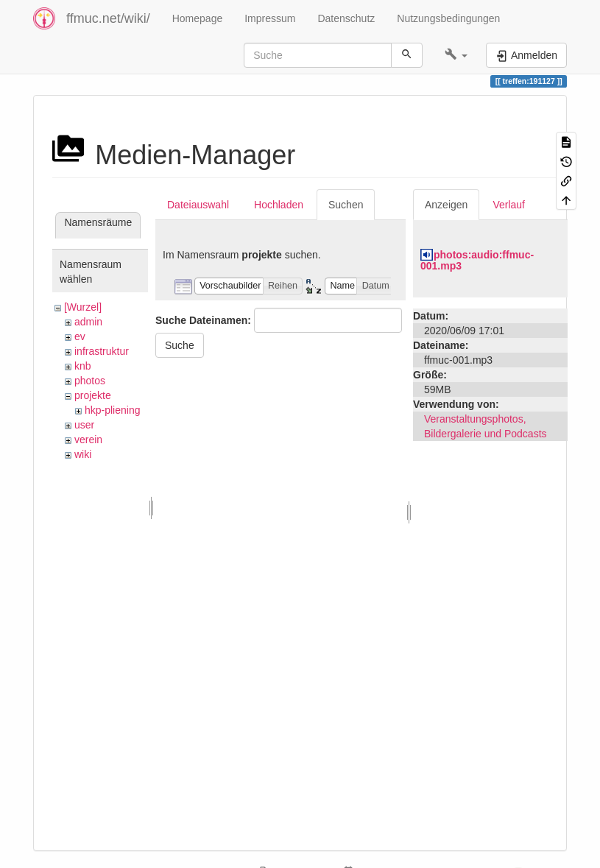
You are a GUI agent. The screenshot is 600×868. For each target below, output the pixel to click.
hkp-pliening (113, 410)
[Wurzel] (83, 307)
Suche (180, 345)
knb (83, 366)
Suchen (346, 205)
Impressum (270, 18)
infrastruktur (102, 351)
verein (88, 440)
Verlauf (509, 205)
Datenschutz (346, 18)
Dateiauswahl (198, 205)
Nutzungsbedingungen (448, 18)
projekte (93, 395)
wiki (83, 454)
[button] (456, 55)
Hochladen (279, 205)
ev (80, 336)
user (84, 425)
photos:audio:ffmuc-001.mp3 (477, 260)
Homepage (198, 18)
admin (88, 322)
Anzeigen (446, 205)
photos (90, 381)
